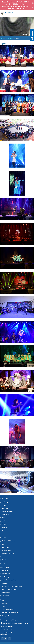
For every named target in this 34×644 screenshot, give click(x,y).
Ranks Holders (6, 560)
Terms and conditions (8, 610)
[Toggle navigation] (32, 13)
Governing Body (6, 574)
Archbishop (5, 502)
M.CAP (4, 538)
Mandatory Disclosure (8, 554)
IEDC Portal (5, 571)
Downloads (5, 603)
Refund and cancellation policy (10, 613)
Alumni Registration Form (9, 580)
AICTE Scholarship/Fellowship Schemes (13, 586)
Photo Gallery (10, 38)
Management (6, 583)
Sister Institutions (7, 550)
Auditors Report (6, 521)
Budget (4, 563)
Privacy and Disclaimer (8, 616)
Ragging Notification (7, 511)
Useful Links (5, 518)
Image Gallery (6, 515)
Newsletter (5, 508)
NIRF (3, 544)
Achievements (6, 593)
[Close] (33, 3)
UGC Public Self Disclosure (9, 541)
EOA (3, 557)
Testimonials (5, 596)
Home (2, 38)
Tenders (4, 505)
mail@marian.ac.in (8, 626)
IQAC (3, 606)
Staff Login (5, 527)
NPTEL (4, 530)
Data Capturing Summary (9, 589)
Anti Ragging (5, 577)
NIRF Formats (5, 547)
